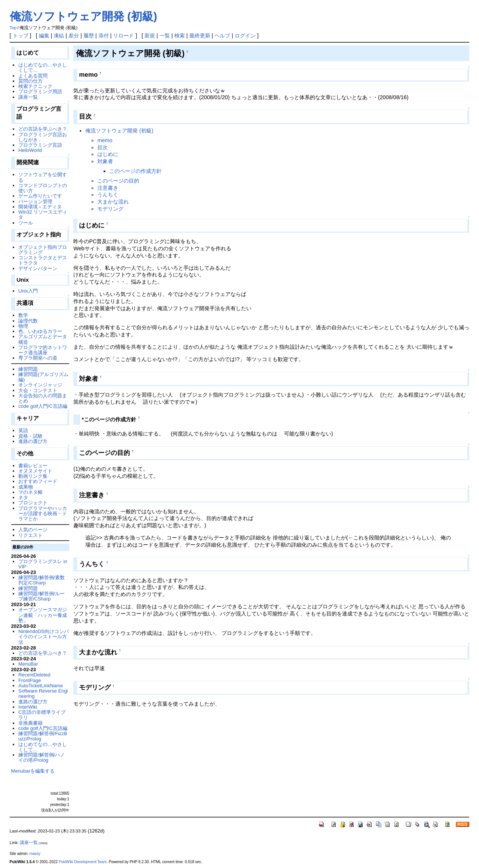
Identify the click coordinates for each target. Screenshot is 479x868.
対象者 (105, 161)
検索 (180, 36)
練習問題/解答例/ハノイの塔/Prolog (42, 757)
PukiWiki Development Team (83, 862)
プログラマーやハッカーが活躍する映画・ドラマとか (43, 514)
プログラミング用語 (40, 91)
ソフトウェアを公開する (43, 177)
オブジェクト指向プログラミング (43, 250)
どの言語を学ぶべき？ (43, 129)
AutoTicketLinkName (41, 686)
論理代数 (28, 321)
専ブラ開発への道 (38, 358)
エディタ (52, 207)
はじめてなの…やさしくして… (43, 68)
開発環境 (28, 207)
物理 (23, 326)
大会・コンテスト (38, 390)
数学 (23, 315)
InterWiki (28, 707)
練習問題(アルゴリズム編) (43, 377)
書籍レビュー (33, 466)
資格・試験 (30, 436)
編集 (44, 36)
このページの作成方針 (135, 171)
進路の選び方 (33, 441)
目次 (103, 147)
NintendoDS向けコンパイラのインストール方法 (44, 637)
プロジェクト (33, 503)
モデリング (110, 209)
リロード (123, 36)
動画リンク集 (33, 476)
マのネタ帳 (30, 492)
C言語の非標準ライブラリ (42, 715)
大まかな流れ (113, 202)
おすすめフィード (38, 481)
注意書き (108, 188)
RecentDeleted (34, 675)
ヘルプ (222, 36)
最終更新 (200, 36)
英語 (23, 430)
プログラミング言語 (40, 145)
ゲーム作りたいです (40, 196)
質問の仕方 (30, 81)
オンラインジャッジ (40, 385)
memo (105, 140)
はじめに (108, 154)
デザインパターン (38, 268)
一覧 (165, 36)
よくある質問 (33, 76)
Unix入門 (28, 291)
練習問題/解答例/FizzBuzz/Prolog (43, 736)
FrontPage (30, 680)
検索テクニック (35, 86)
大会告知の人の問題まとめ (43, 398)
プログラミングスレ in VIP (43, 564)
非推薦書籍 (30, 723)
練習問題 (28, 369)
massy (35, 854)
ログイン (245, 36)
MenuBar (28, 664)
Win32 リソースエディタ (43, 215)
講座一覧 (28, 97)
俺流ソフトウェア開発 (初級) (83, 16)
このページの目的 (118, 181)
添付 (104, 36)
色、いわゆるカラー (40, 331)
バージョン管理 (35, 201)
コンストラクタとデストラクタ (43, 260)
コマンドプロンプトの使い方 (43, 188)
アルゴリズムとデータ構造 (43, 339)
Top (13, 28)
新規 (150, 36)
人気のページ (33, 530)
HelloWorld (30, 150)
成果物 (26, 487)
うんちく (108, 195)
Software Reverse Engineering (43, 693)
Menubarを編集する (33, 771)
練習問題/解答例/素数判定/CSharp (42, 580)
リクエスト (30, 535)
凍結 (59, 36)
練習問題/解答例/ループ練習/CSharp (42, 596)
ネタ (23, 497)
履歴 (89, 36)
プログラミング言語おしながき (43, 137)
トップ (21, 36)
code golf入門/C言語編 (43, 406)
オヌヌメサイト (35, 471)
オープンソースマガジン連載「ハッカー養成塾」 (43, 615)
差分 (74, 36)
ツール (26, 223)
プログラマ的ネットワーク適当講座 (43, 350)
